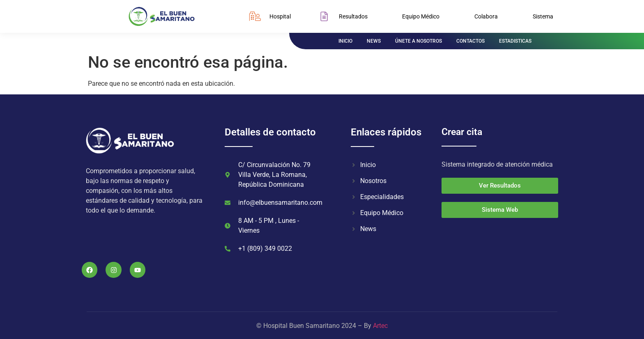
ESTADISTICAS (515, 41)
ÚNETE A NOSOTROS (419, 41)
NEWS (374, 41)
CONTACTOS (470, 41)
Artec (380, 326)
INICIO (345, 41)
